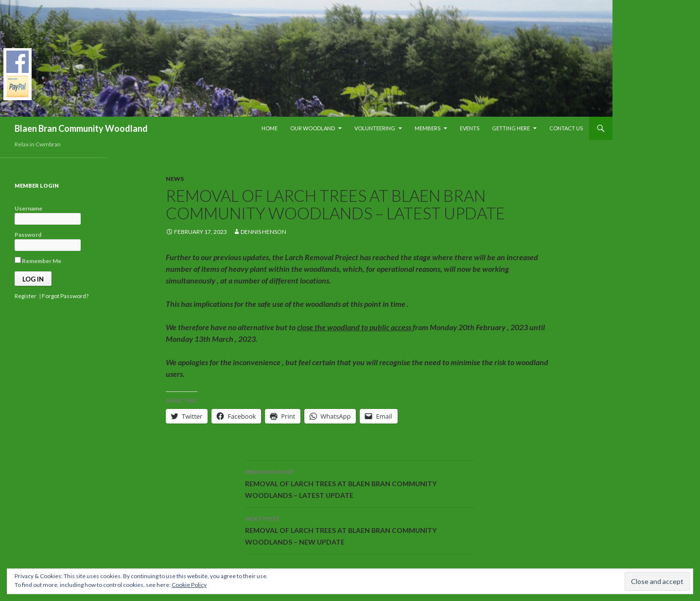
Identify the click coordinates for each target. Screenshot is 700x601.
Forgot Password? (65, 296)
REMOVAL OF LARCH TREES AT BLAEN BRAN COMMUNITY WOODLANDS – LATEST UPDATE (360, 483)
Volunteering (375, 128)
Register (26, 296)
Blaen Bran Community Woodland (81, 128)
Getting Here (511, 128)
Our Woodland (313, 128)
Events (470, 128)
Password (28, 235)
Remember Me (38, 261)
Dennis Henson (263, 232)
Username (28, 208)
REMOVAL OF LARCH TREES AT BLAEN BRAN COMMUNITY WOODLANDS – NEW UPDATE (360, 530)
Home (270, 128)
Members (428, 128)
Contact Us (566, 128)
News (175, 179)
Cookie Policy (189, 585)
